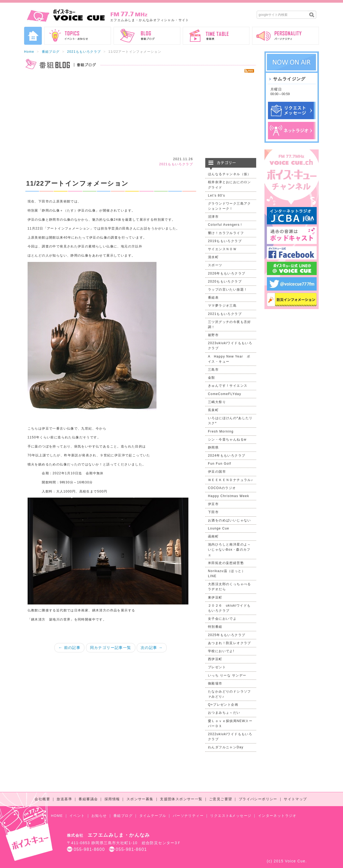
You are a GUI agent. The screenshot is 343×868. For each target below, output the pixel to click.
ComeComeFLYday (225, 394)
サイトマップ (295, 799)
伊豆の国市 (217, 472)
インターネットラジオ (277, 816)
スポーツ (215, 265)
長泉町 (213, 410)
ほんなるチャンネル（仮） (230, 174)
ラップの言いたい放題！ (228, 290)
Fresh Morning (221, 431)
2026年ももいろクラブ (227, 273)
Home (29, 52)
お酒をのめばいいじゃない (230, 520)
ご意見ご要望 (221, 799)
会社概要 (42, 799)
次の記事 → (152, 648)
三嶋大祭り (217, 402)
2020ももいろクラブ (225, 281)
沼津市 (213, 217)
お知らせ (99, 816)
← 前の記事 (69, 648)
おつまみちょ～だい (224, 713)
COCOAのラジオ (222, 488)
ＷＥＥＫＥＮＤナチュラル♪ (230, 480)
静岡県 (213, 448)
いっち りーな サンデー (227, 675)
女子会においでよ (222, 619)
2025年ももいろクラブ (227, 635)
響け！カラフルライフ (226, 233)
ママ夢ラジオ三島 (222, 306)
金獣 (212, 378)
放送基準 (64, 799)
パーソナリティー (188, 816)
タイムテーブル (153, 816)
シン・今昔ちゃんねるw (227, 439)
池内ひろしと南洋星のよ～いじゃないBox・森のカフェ (230, 550)
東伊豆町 (215, 598)
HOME (57, 816)
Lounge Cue (219, 528)
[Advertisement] (140, 115)
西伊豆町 (215, 659)
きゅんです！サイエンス (228, 386)
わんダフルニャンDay (226, 747)
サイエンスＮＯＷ (222, 249)
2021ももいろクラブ (84, 52)
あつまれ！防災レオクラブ (230, 643)
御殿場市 (215, 683)
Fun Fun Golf (220, 464)
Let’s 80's (217, 196)
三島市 (213, 370)
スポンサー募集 (140, 799)
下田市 (213, 512)
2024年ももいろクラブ (227, 456)
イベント (77, 816)
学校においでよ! (221, 651)
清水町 (213, 257)
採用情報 (112, 799)
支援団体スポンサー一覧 (181, 799)
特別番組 (215, 627)
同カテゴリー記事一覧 (111, 648)
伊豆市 (213, 504)
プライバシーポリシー (258, 799)
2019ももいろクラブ (225, 241)
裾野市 (213, 335)
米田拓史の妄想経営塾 (226, 563)
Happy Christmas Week (229, 496)
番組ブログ (51, 52)
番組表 (213, 298)
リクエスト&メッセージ (231, 816)
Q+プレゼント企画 (223, 705)
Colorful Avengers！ (226, 225)
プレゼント (217, 667)
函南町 (213, 536)
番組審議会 (88, 799)
